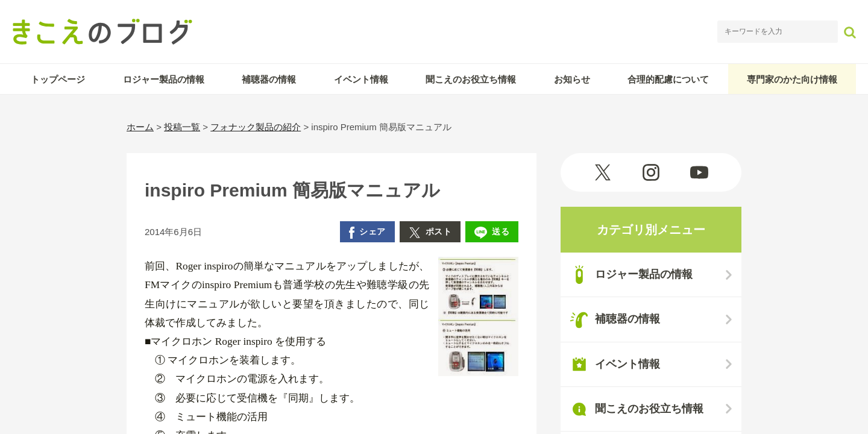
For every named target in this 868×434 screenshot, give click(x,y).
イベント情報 (361, 79)
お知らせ (572, 79)
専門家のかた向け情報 (792, 79)
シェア (367, 233)
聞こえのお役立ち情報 (471, 79)
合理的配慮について (668, 79)
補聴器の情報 (269, 79)
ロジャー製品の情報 (164, 79)
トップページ (58, 79)
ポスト (430, 233)
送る (492, 233)
